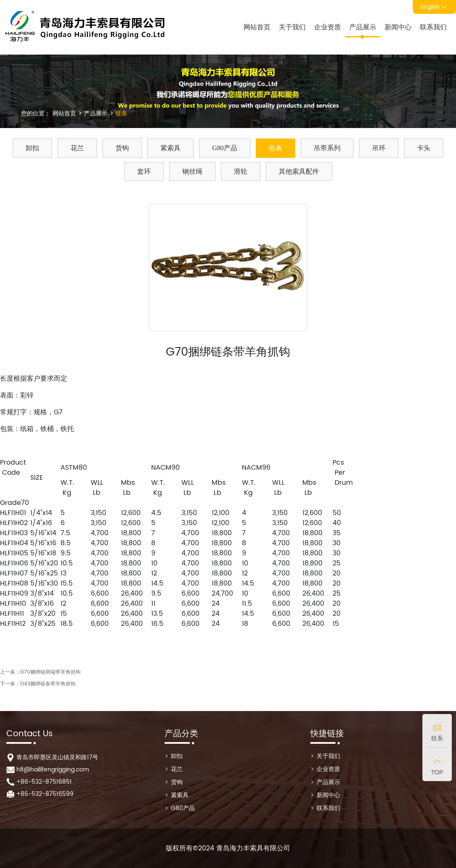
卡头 (424, 148)
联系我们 (433, 27)
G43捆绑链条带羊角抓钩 (48, 684)
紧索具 (170, 148)
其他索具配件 (299, 171)
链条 (121, 114)
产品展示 (363, 27)
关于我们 (292, 27)
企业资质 (328, 27)
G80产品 (225, 148)
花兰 (77, 148)
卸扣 (32, 148)
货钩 (122, 148)
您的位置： (36, 114)
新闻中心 (398, 27)
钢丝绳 (192, 171)
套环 (144, 171)
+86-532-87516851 (44, 782)
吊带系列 (327, 148)
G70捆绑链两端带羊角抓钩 (50, 672)
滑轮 (241, 171)
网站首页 (257, 27)
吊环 (379, 148)
